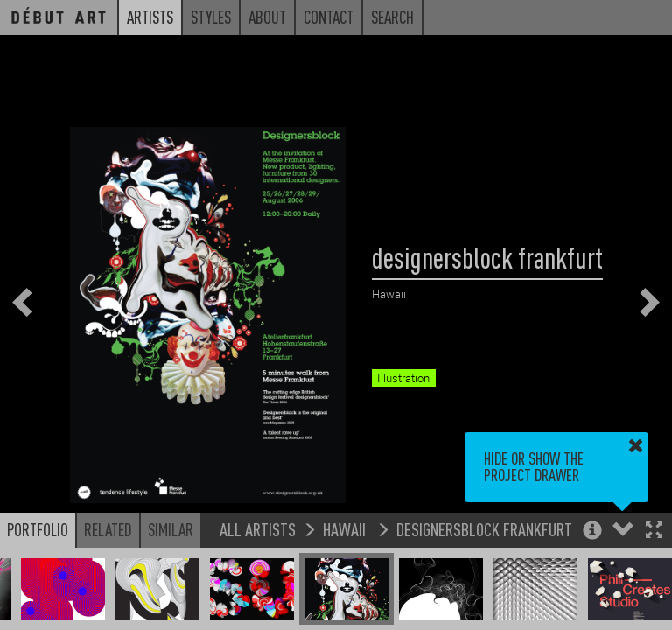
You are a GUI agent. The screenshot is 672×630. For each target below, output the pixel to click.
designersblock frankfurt (484, 529)
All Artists (258, 529)
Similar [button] (171, 529)
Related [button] (108, 529)
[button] (654, 532)
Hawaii (346, 529)
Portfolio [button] (38, 529)
